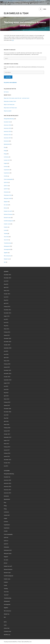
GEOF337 (6, 189)
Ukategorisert (7, 246)
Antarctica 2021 (7, 135)
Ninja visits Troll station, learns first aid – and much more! (17, 98)
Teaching (6, 233)
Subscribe (8, 77)
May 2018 (6, 418)
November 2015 (7, 460)
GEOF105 (6, 182)
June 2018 (6, 415)
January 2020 (7, 367)
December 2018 (7, 409)
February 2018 (7, 428)
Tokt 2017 (6, 240)
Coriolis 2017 (7, 160)
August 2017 (7, 440)
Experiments (7, 173)
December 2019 (7, 370)
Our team (6, 205)
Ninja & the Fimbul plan (9, 104)
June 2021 (6, 322)
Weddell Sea (7, 259)
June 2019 (6, 389)
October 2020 (7, 345)
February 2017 (7, 447)
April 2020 (6, 358)
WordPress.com (28, 642)
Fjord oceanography (8, 179)
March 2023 (7, 291)
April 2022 (6, 303)
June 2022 (6, 297)
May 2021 (6, 326)
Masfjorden (6, 192)
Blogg (5, 151)
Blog (5, 147)
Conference (6, 157)
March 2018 (7, 424)
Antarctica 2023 (7, 138)
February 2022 (7, 307)
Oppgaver (6, 202)
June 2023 (6, 281)
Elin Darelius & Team (16, 13)
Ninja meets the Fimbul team (10, 108)
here (13, 40)
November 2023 (7, 278)
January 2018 (7, 431)
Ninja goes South (8, 198)
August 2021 (7, 316)
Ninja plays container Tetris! (10, 101)
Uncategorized (7, 249)
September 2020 (8, 348)
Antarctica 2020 (7, 131)
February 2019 (7, 402)
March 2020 (7, 361)
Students (6, 227)
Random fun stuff (8, 211)
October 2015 (7, 463)
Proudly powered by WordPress (11, 642)
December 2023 (7, 275)
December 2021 (7, 310)
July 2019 (6, 386)
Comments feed (7, 631)
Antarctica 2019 (7, 128)
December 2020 (7, 338)
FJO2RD (6, 176)
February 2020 (7, 364)
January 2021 (7, 335)
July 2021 (6, 319)
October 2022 (7, 294)
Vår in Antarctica (7, 256)
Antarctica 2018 (7, 125)
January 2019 (7, 405)
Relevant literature (8, 214)
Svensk (5, 230)
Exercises (6, 166)
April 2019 (6, 396)
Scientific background (8, 221)
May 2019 (6, 393)
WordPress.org (7, 635)
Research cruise (7, 218)
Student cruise (7, 224)
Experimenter (7, 170)
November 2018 (7, 412)
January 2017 (7, 450)
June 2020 (6, 354)
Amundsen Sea (7, 122)
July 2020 (6, 351)
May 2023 (6, 284)
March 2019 (7, 399)
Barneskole (6, 141)
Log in (5, 625)
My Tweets (6, 92)
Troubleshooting (7, 243)
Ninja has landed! (8, 111)
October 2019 (7, 377)
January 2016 (7, 456)
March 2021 (7, 329)
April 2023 (6, 287)
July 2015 (6, 466)
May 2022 (6, 300)
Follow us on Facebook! (10, 83)
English (5, 163)
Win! (5, 262)
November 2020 (7, 342)
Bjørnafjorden (7, 144)
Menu (45, 9)
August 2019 (7, 383)
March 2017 (7, 444)
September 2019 (8, 380)
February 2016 (7, 453)
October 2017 (7, 434)
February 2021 (7, 332)
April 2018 (6, 421)
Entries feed (7, 628)
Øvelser (6, 208)
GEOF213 (6, 186)
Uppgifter (6, 253)
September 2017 (8, 437)
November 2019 (7, 373)
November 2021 (7, 313)
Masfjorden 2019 (8, 195)
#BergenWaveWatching (9, 119)
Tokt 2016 (6, 237)
